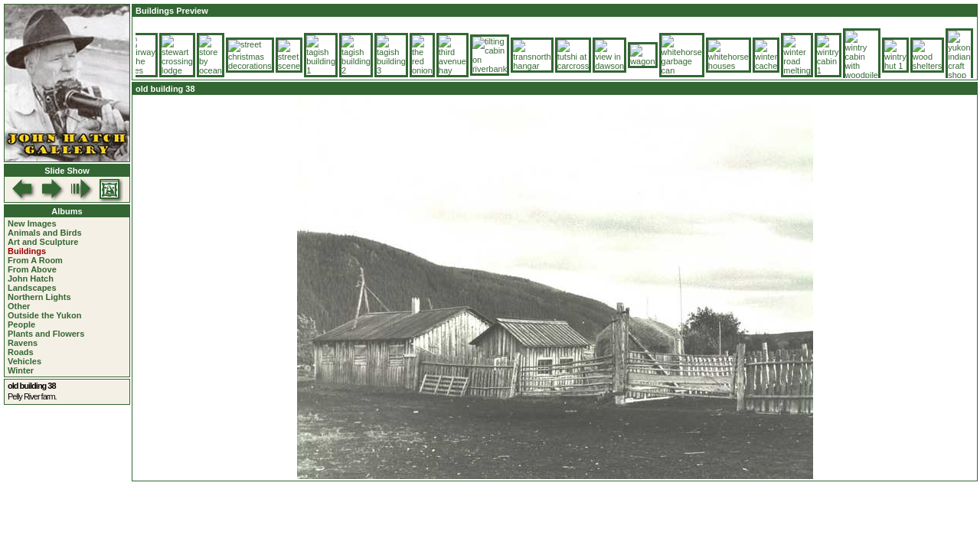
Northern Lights (39, 297)
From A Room (35, 260)
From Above (32, 269)
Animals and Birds (45, 233)
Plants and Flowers (46, 334)
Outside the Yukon (44, 315)
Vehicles (24, 361)
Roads (21, 352)
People (21, 324)
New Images (32, 223)
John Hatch (31, 279)
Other (19, 306)
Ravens (23, 343)
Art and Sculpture (43, 242)
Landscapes (32, 288)
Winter (21, 370)
